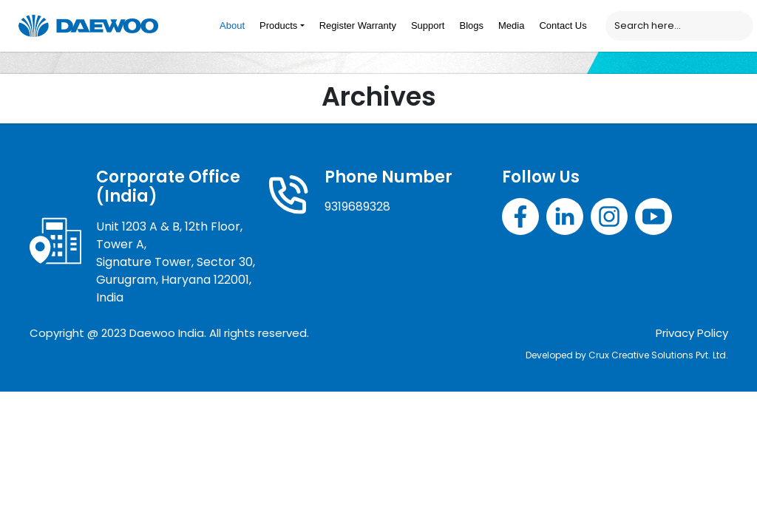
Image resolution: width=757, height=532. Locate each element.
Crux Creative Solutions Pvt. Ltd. (658, 355)
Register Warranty (358, 25)
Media (511, 25)
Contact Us (563, 25)
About (232, 25)
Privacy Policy (692, 333)
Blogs (471, 25)
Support (428, 25)
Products (278, 25)
